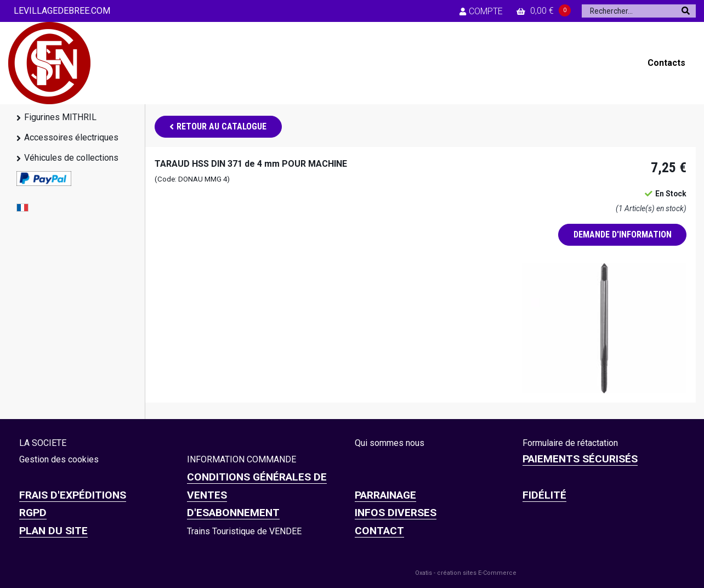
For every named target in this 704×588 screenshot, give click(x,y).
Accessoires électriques (71, 137)
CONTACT (379, 531)
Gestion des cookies (59, 459)
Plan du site (53, 531)
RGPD (33, 513)
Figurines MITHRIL (60, 117)
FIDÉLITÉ (544, 495)
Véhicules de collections (71, 158)
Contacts (666, 63)
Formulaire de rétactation (570, 443)
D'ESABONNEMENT (233, 513)
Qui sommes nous (390, 443)
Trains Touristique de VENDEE (244, 531)
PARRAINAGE (385, 495)
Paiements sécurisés (580, 459)
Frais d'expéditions (73, 495)
